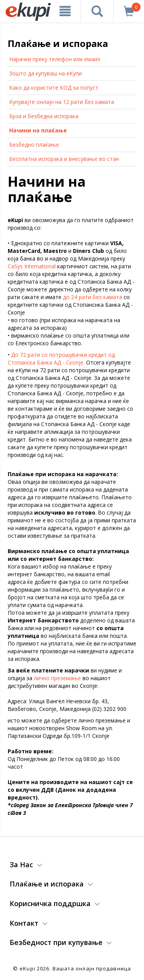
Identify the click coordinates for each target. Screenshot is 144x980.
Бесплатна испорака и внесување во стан (64, 159)
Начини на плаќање (38, 130)
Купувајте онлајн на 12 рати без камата (62, 102)
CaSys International (32, 266)
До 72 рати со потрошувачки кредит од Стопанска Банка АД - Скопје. (61, 359)
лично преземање (57, 678)
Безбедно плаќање (34, 145)
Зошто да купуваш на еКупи (46, 73)
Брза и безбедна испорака (44, 116)
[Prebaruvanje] (97, 11)
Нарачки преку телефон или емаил (55, 59)
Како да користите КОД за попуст (54, 88)
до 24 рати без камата (93, 297)
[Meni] (65, 11)
